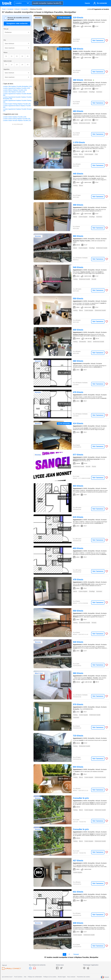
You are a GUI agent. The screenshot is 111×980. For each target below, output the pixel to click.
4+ (28, 56)
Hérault (17, 9)
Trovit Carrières (18, 977)
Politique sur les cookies (50, 977)
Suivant (76, 954)
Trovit (4, 9)
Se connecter (102, 3)
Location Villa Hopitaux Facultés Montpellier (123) (17, 86)
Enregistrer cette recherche (17, 23)
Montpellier (25, 9)
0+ (6, 56)
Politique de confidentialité (35, 977)
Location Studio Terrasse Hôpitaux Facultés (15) (17, 120)
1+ (12, 56)
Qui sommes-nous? (7, 977)
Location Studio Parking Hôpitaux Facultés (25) (17, 119)
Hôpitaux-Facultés (36, 9)
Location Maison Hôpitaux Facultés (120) (15, 90)
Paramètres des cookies (83, 977)
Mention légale (62, 977)
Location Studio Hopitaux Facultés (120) (15, 117)
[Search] (60, 3)
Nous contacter (71, 977)
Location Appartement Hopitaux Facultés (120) (16, 88)
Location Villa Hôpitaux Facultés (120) (14, 92)
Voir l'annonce (98, 40)
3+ (22, 56)
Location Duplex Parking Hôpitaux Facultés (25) (17, 104)
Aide (25, 977)
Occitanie (10, 9)
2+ (17, 56)
